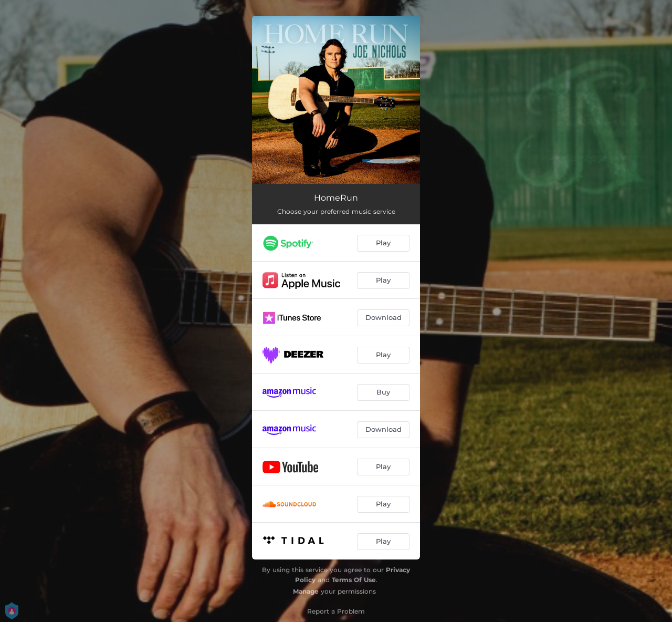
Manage (306, 591)
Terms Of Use (354, 580)
